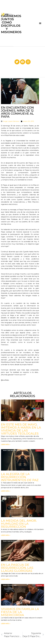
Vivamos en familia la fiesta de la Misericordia (20, 612)
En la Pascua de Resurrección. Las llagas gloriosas (17, 568)
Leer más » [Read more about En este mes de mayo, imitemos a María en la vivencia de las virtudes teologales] (6, 444)
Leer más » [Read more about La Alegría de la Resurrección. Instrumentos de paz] (6, 491)
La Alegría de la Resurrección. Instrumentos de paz (20, 477)
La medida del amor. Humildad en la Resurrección (19, 524)
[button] (40, 23)
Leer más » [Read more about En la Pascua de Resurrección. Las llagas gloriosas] (6, 579)
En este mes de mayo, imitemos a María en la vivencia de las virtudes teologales (21, 429)
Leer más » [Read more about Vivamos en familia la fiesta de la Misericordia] (6, 623)
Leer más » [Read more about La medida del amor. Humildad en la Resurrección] (6, 535)
